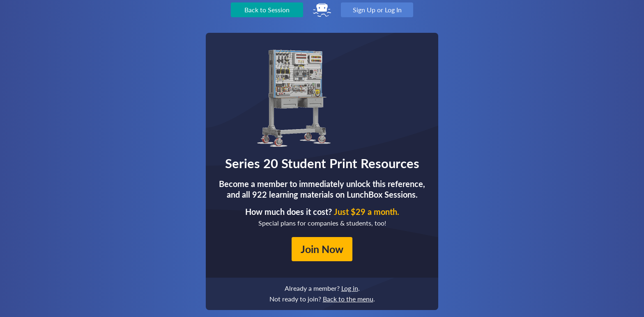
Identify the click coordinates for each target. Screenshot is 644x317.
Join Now (322, 249)
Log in (350, 288)
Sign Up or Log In (377, 10)
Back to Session (267, 10)
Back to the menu (348, 299)
